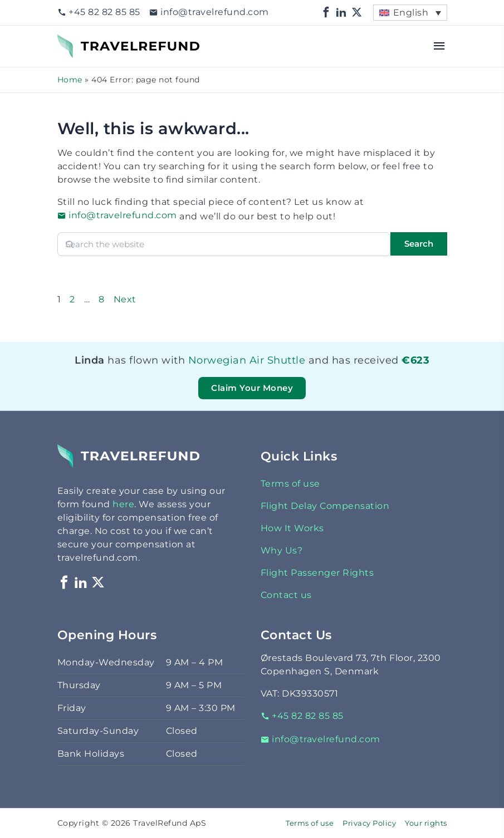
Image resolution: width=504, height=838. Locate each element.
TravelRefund (89, 41)
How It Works (292, 528)
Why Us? (282, 550)
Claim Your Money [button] (252, 388)
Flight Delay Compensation (325, 506)
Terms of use (290, 484)
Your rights (426, 823)
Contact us (286, 595)
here (123, 504)
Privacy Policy (369, 823)
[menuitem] (410, 13)
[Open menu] (440, 46)
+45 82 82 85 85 (99, 12)
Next (125, 299)
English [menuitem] (411, 13)
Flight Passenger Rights (317, 573)
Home (70, 80)
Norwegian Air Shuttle (247, 360)
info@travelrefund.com (209, 12)
